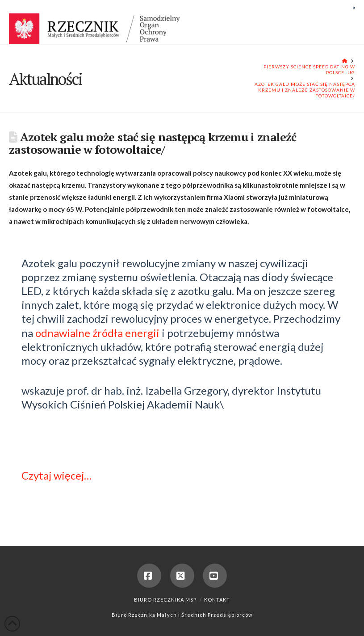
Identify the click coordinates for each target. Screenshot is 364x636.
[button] (354, 8)
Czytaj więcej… (56, 475)
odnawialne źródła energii (97, 333)
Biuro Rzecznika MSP (165, 600)
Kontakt (217, 600)
